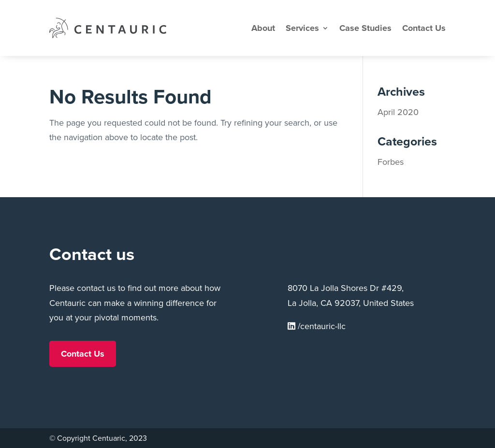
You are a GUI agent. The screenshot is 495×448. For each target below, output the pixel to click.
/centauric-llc (317, 326)
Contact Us (424, 28)
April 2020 (398, 112)
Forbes (391, 162)
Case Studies (365, 28)
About (263, 28)
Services (302, 28)
